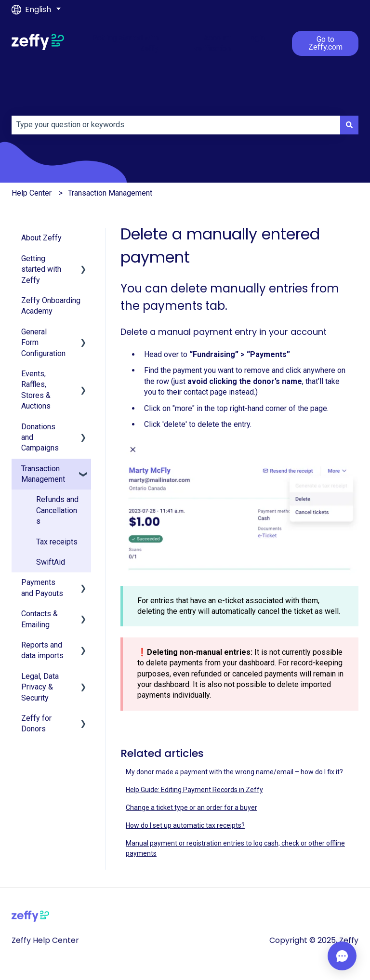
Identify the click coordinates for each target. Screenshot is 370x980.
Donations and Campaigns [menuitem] (40, 437)
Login (256, 38)
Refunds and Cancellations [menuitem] (57, 510)
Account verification (212, 43)
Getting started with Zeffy (126, 43)
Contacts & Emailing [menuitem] (40, 619)
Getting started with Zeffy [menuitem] (41, 269)
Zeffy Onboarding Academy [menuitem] (51, 306)
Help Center (32, 193)
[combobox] (176, 125)
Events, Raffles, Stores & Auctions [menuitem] (36, 390)
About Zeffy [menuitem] (41, 238)
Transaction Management (110, 193)
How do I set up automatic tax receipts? (185, 825)
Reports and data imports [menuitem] (42, 650)
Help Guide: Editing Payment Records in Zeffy (194, 790)
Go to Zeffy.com (325, 43)
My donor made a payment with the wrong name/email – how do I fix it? (234, 772)
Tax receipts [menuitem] (57, 542)
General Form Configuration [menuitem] (43, 343)
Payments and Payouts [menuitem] (42, 588)
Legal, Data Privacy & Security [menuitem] (40, 687)
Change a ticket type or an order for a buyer (192, 808)
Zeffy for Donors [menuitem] (36, 723)
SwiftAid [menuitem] (51, 562)
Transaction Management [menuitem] (43, 474)
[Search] (349, 125)
